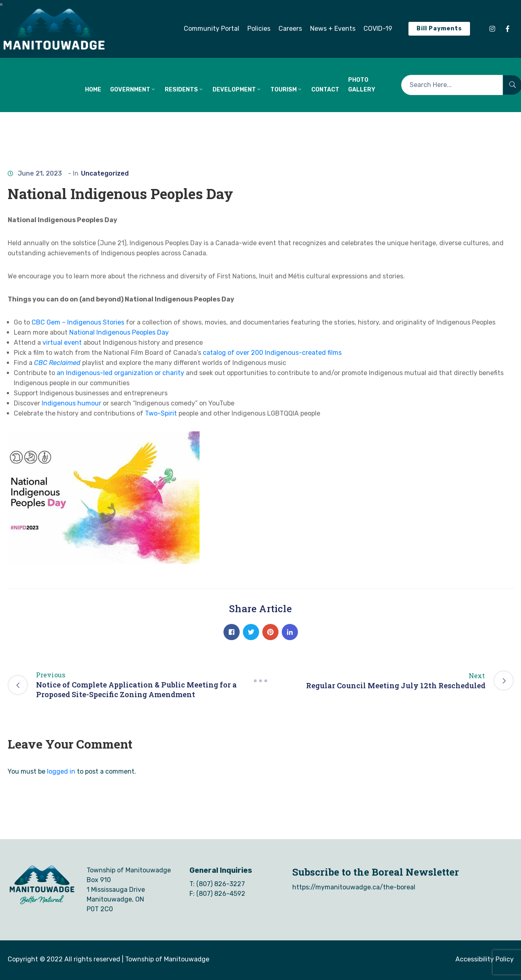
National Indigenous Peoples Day (119, 332)
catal (211, 353)
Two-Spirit (161, 413)
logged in (61, 771)
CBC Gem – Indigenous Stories (78, 322)
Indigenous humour (71, 403)
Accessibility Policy (485, 959)
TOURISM (286, 90)
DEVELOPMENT (237, 90)
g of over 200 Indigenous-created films (282, 353)
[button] (212, 29)
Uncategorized (105, 173)
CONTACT (325, 90)
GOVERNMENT (133, 90)
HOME (93, 90)
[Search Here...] (452, 85)
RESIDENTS (184, 90)
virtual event (62, 343)
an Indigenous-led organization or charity (120, 373)
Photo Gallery (362, 85)
